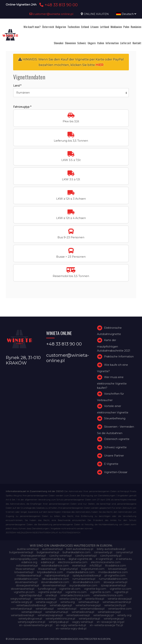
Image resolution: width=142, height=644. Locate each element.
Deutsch (126, 14)
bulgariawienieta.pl (21, 552)
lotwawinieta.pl (24, 572)
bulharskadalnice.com (77, 552)
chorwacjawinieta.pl (33, 556)
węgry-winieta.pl (83, 622)
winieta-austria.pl (45, 599)
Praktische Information (119, 357)
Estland (85, 27)
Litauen (94, 27)
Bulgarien (61, 27)
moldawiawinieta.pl (29, 575)
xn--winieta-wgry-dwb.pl (71, 629)
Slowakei (59, 43)
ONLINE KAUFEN (96, 14)
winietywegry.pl (114, 619)
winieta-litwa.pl (95, 599)
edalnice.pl (48, 562)
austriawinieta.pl (52, 549)
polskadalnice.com (26, 579)
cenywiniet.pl (124, 552)
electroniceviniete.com (106, 562)
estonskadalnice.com (55, 566)
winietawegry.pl (103, 615)
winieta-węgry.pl (46, 602)
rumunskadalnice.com (113, 579)
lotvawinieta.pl (117, 569)
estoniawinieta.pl (27, 566)
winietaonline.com (120, 609)
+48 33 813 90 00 (58, 5)
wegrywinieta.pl (20, 599)
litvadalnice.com (116, 566)
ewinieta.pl (79, 566)
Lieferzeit (126, 43)
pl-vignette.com (115, 575)
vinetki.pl (51, 595)
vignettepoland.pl (31, 595)
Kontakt (137, 43)
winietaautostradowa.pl (31, 605)
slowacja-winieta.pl (115, 582)
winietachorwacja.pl (88, 605)
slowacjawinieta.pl (27, 585)
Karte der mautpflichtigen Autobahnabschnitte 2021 (114, 345)
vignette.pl (121, 592)
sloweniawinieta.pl (54, 585)
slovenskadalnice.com (55, 582)
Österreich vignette (117, 439)
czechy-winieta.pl (60, 556)
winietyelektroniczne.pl (60, 619)
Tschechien (74, 27)
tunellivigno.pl (47, 589)
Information (112, 43)
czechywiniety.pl (111, 556)
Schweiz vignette (115, 447)
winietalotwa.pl (67, 609)
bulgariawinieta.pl (48, 552)
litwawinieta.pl (47, 569)
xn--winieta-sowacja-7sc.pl (106, 625)
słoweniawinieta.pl (23, 589)
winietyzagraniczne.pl (31, 622)
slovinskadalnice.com (86, 582)
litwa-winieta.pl (25, 569)
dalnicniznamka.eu (53, 559)
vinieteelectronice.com (108, 595)
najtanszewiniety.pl (57, 575)
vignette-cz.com (121, 589)
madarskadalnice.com (81, 572)
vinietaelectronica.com (75, 595)
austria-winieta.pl (28, 549)
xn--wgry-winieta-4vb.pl (71, 625)
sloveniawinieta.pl (26, 582)
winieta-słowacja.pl (120, 599)
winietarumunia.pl (57, 612)
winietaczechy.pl (115, 605)
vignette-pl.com (24, 592)
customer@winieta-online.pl (51, 14)
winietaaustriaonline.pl (117, 602)
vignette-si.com (100, 592)
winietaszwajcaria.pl (50, 615)
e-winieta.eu (124, 559)
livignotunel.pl (69, 569)
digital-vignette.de (80, 559)
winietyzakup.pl (59, 622)
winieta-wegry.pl (22, 602)
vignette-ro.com (76, 592)
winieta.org (68, 602)
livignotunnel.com (93, 569)
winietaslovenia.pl (83, 612)
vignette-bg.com (95, 589)
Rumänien (136, 27)
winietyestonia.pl (89, 619)
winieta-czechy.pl (70, 599)
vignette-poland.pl (50, 592)
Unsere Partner (114, 456)
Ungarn (92, 43)
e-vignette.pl (104, 559)
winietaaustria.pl (89, 602)
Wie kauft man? (32, 27)
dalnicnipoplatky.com (24, 559)
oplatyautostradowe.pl (87, 575)
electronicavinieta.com (73, 562)
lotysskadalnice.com (50, 572)
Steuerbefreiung (115, 418)
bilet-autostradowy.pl (80, 549)
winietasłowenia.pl (78, 615)
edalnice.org (29, 562)
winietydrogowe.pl (30, 619)
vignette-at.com (70, 589)
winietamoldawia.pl (92, 609)
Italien (101, 43)
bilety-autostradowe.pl (111, 549)
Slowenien (70, 43)
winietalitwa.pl (45, 609)
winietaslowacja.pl (109, 612)
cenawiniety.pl (103, 552)
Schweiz (82, 43)
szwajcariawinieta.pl (113, 585)
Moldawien (116, 27)
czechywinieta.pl (86, 556)
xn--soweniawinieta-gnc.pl (36, 625)
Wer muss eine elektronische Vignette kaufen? (112, 382)
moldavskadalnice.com (113, 572)
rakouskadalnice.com (55, 579)
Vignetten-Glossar (116, 472)
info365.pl (96, 566)
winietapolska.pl (32, 612)
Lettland (105, 27)
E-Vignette (111, 464)
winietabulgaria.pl (61, 605)
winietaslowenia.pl (22, 615)
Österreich (48, 27)
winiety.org (124, 615)
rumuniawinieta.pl (84, 579)
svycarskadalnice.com (83, 585)
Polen (126, 27)
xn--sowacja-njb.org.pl (110, 622)
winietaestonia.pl (21, 609)
